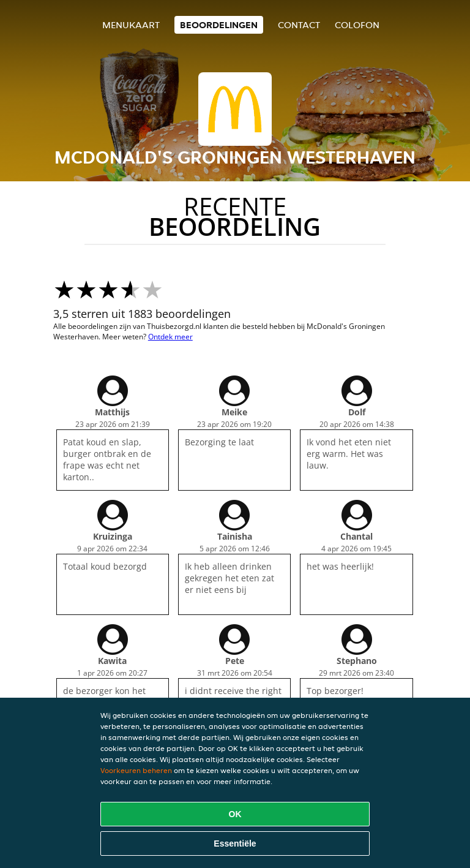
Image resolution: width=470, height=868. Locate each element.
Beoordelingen (219, 25)
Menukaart (131, 25)
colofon (357, 25)
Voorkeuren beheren (136, 770)
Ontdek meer (170, 337)
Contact (299, 25)
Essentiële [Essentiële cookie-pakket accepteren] (235, 843)
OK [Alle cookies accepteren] (235, 814)
